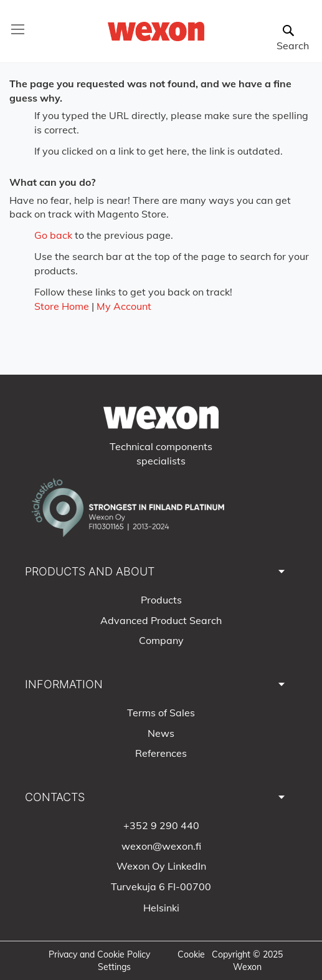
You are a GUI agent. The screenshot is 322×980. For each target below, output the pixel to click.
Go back (53, 235)
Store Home (62, 306)
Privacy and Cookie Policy (99, 954)
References (161, 753)
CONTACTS (55, 797)
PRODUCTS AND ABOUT (90, 571)
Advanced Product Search (161, 620)
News (161, 733)
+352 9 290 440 (161, 825)
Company (161, 640)
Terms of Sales (161, 713)
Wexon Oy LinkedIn (161, 866)
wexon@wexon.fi (161, 846)
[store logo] (156, 31)
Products (161, 600)
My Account (124, 306)
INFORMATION (64, 684)
